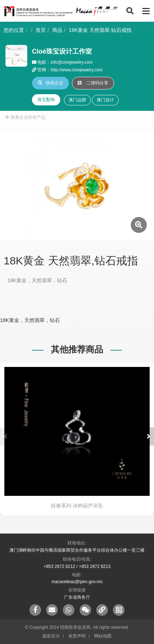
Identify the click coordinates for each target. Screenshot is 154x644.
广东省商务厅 (77, 597)
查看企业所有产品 (25, 117)
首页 (41, 30)
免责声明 (77, 636)
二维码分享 (93, 83)
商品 (57, 30)
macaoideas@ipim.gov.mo (77, 582)
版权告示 (51, 636)
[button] (149, 436)
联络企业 (50, 83)
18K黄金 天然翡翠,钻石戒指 (100, 30)
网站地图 (103, 636)
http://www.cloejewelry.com (76, 70)
